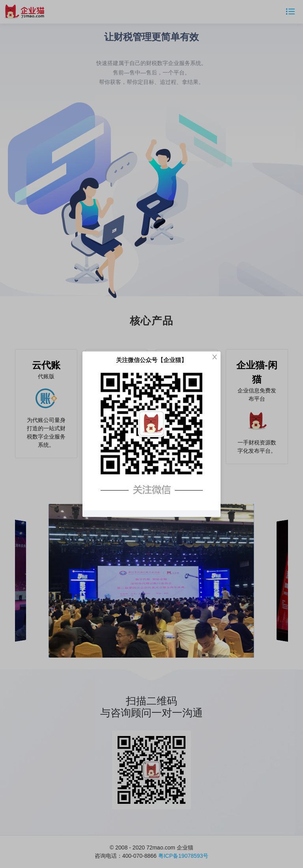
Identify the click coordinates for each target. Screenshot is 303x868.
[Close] (215, 357)
